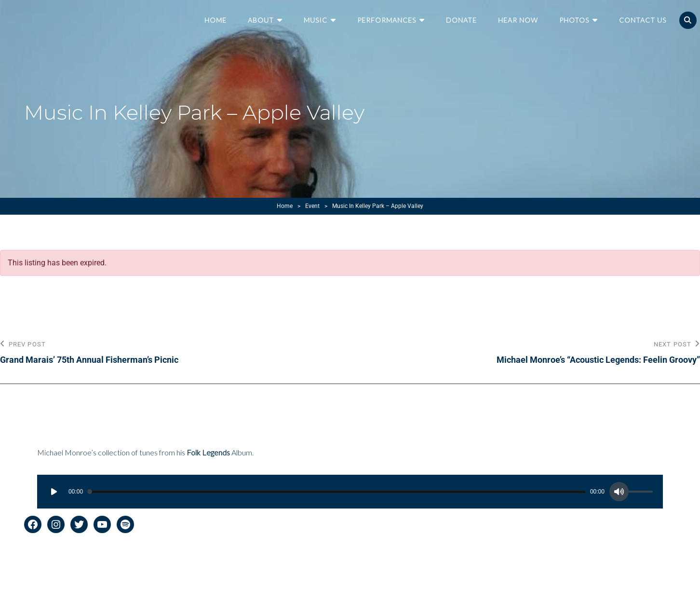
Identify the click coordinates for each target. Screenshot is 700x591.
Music (316, 20)
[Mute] (619, 492)
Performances (387, 20)
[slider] (337, 492)
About (261, 20)
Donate (461, 20)
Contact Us (643, 20)
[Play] (54, 492)
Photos (574, 20)
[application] (350, 492)
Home (215, 20)
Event (312, 206)
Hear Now (518, 20)
